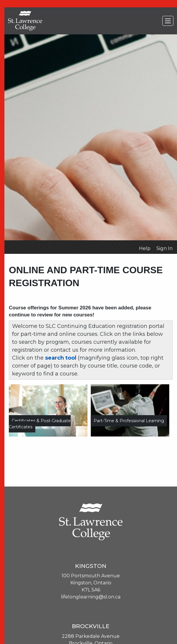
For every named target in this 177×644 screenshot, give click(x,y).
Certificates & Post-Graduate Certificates (40, 424)
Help (145, 248)
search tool (61, 358)
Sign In (164, 248)
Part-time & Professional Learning (129, 421)
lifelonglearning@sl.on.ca (91, 597)
